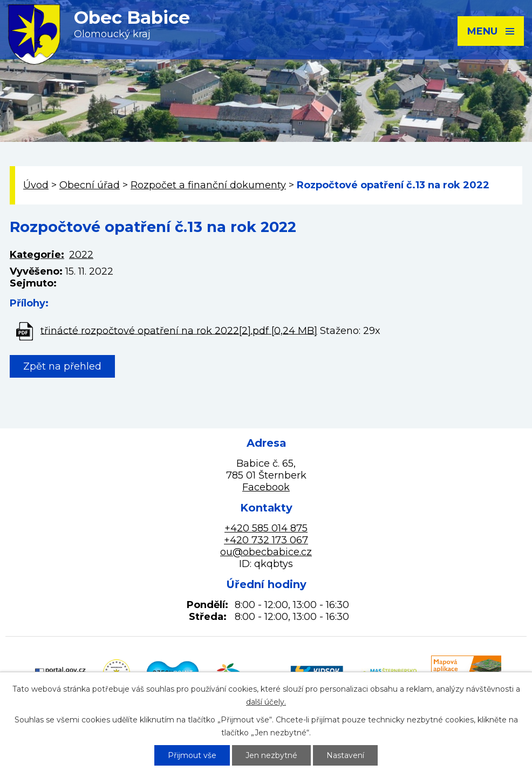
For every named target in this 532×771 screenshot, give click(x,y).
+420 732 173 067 (266, 540)
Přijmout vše (192, 755)
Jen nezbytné (271, 755)
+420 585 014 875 (266, 528)
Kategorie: (37, 255)
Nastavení (345, 755)
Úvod (36, 185)
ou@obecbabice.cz (266, 552)
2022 (81, 255)
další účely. (266, 702)
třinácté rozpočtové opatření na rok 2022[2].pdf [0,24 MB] (179, 330)
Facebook (266, 487)
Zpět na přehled (62, 366)
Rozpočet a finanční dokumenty (208, 185)
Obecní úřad (90, 185)
